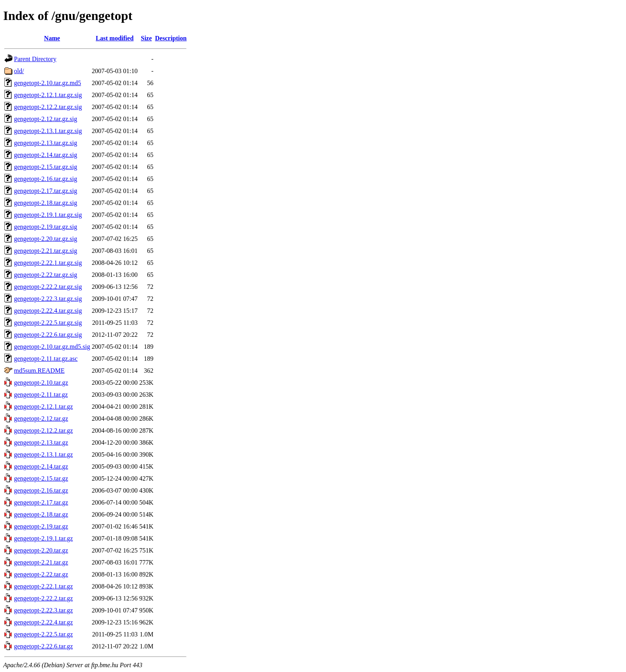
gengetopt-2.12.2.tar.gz (44, 430)
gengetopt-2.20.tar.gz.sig (46, 239)
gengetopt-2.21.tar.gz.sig (46, 251)
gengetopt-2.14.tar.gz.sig (46, 155)
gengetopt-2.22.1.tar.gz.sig (48, 263)
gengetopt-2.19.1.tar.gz (44, 538)
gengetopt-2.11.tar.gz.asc (46, 359)
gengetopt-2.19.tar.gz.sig (46, 227)
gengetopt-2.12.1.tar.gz (44, 407)
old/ (19, 71)
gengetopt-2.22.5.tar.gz (44, 634)
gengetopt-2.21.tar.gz (41, 562)
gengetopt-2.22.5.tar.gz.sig (48, 323)
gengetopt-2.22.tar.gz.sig (46, 275)
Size (147, 38)
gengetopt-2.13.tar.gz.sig (46, 143)
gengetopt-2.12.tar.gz (41, 419)
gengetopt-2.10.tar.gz (41, 383)
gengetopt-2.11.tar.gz (41, 395)
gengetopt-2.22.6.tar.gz (44, 646)
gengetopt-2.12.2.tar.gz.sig (48, 107)
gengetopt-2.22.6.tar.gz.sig (48, 335)
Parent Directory (35, 59)
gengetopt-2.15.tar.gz (41, 478)
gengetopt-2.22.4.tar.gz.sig (48, 311)
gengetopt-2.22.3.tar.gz (44, 610)
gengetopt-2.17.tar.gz (41, 502)
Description (171, 38)
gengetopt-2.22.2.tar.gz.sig (48, 287)
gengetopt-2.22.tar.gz (41, 574)
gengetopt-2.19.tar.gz (41, 526)
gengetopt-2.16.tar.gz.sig (46, 179)
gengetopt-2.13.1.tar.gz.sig (48, 131)
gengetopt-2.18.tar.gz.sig (46, 203)
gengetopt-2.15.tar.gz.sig (46, 167)
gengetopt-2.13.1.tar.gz (44, 454)
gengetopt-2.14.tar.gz (41, 466)
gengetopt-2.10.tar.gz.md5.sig (52, 347)
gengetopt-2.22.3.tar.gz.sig (48, 299)
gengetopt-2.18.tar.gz (41, 514)
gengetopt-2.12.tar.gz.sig (46, 119)
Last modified (115, 38)
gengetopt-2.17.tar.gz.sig (46, 191)
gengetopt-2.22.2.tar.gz (44, 598)
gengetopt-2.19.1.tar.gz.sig (48, 215)
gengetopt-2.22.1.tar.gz (44, 586)
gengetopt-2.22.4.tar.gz (44, 622)
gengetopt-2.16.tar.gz (41, 490)
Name (52, 38)
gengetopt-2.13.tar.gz (41, 442)
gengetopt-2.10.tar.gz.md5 (48, 83)
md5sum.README (39, 371)
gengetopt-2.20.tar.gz (41, 550)
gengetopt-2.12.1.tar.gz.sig (48, 95)
